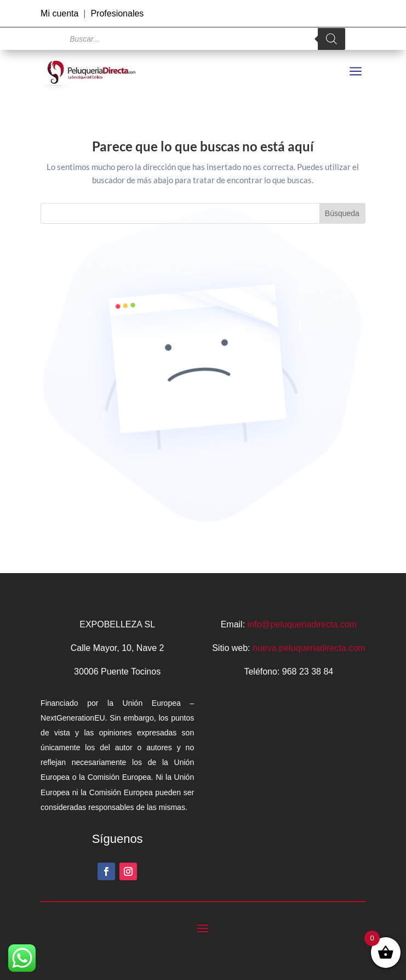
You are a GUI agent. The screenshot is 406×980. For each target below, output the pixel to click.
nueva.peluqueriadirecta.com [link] (309, 648)
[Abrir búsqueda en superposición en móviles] (203, 39)
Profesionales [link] (117, 13)
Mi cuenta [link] (59, 13)
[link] (92, 72)
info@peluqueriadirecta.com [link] (302, 624)
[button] (106, 871)
